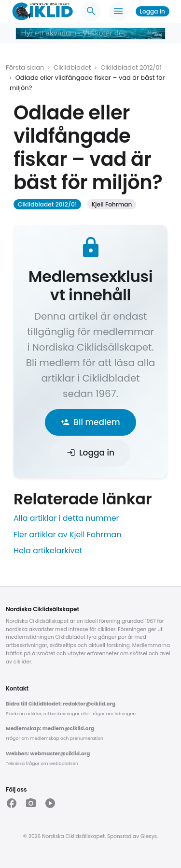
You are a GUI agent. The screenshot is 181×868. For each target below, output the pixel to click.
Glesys (149, 836)
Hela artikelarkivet (48, 551)
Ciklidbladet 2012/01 (131, 67)
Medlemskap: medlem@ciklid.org (50, 728)
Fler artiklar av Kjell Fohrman (68, 535)
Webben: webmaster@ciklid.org (48, 754)
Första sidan (25, 67)
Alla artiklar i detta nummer (66, 518)
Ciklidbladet (72, 67)
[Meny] (118, 12)
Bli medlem (90, 422)
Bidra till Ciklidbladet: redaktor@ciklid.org (61, 704)
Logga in (153, 11)
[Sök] (91, 12)
